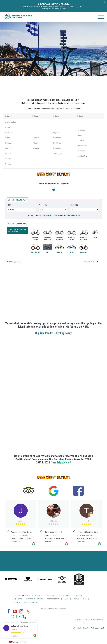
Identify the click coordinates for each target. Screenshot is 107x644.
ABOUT (66, 599)
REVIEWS (76, 599)
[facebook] (9, 611)
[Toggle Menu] (101, 17)
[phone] (25, 617)
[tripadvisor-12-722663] (29, 487)
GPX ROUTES (18, 599)
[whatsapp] (12, 617)
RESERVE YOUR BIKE (31, 602)
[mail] (18, 617)
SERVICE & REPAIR (53, 599)
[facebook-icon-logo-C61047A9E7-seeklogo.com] (78, 487)
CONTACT (17, 602)
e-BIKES (37, 596)
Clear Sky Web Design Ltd (93, 628)
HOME (15, 596)
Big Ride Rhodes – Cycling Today (54, 333)
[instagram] (21, 611)
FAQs (85, 599)
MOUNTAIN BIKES (64, 596)
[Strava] (28, 612)
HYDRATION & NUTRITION (34, 599)
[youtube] (15, 611)
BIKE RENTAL (26, 596)
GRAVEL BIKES (49, 596)
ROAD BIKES (78, 596)
